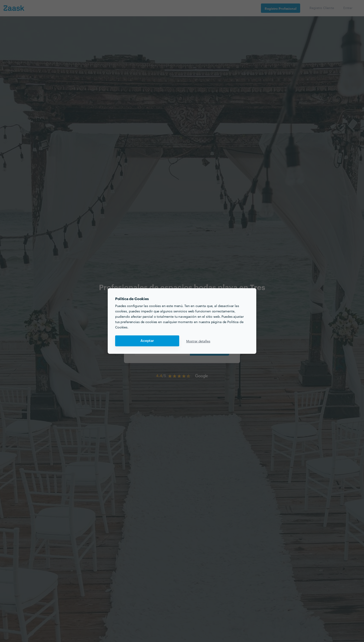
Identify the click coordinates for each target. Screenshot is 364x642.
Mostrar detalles (198, 341)
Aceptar (147, 341)
